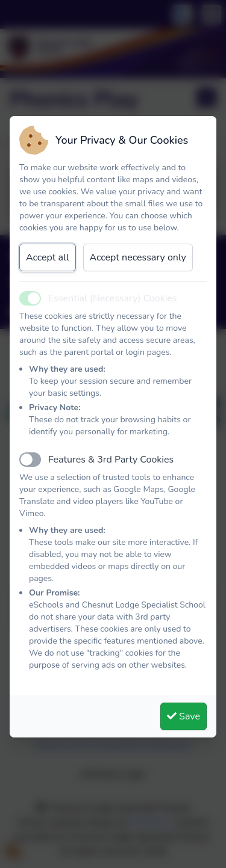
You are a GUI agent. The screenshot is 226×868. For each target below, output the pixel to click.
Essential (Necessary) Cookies (113, 298)
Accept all (48, 257)
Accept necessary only (138, 257)
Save (184, 716)
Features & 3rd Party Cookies (111, 460)
